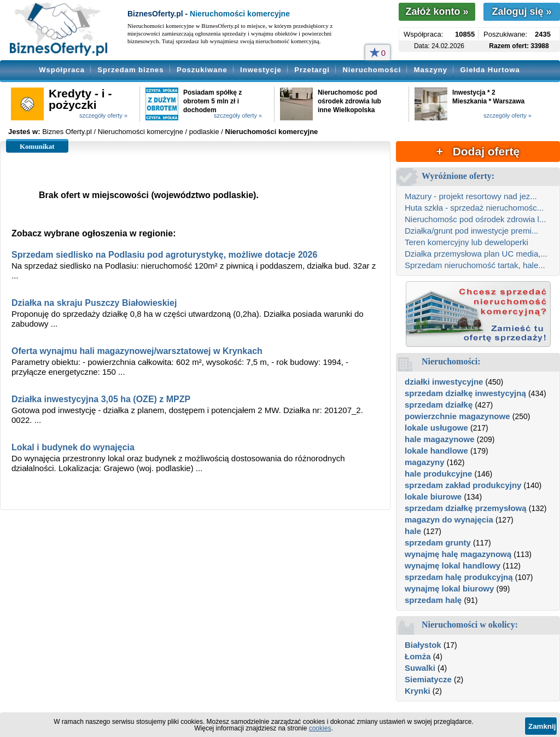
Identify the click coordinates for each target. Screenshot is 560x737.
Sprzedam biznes (130, 70)
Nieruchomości (372, 70)
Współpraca (62, 70)
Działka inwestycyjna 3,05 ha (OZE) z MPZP (101, 399)
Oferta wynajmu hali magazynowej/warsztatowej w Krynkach (137, 351)
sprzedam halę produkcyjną (459, 577)
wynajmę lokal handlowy (453, 565)
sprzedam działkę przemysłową (466, 508)
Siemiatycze (428, 679)
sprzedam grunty (438, 542)
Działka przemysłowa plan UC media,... (476, 254)
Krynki (418, 691)
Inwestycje (261, 70)
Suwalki (420, 668)
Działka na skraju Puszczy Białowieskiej (94, 303)
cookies (320, 728)
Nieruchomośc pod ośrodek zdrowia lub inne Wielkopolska (349, 101)
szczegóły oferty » (103, 115)
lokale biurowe (433, 497)
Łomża (418, 656)
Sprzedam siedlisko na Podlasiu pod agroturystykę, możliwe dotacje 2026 (164, 255)
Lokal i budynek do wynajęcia (73, 447)
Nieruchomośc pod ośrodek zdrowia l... (475, 219)
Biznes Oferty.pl (67, 132)
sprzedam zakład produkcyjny (463, 485)
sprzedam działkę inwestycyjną (465, 393)
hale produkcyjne (438, 474)
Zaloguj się (521, 11)
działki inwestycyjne (444, 382)
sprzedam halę (433, 600)
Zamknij (542, 726)
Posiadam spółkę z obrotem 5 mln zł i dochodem (212, 101)
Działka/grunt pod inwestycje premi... (471, 231)
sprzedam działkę (439, 405)
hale (413, 531)
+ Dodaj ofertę (478, 151)
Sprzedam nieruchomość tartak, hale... (475, 265)
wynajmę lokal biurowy (449, 588)
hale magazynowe (440, 439)
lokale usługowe (436, 428)
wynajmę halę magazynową (458, 554)
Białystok (423, 645)
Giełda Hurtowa (490, 70)
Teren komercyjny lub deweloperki (466, 242)
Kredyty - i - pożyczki (80, 99)
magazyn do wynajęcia (449, 520)
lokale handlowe (436, 451)
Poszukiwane (202, 70)
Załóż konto (437, 11)
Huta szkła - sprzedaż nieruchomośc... (474, 208)
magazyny (425, 462)
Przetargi (312, 70)
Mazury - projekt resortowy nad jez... (471, 196)
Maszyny (431, 70)
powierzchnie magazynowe (457, 416)
